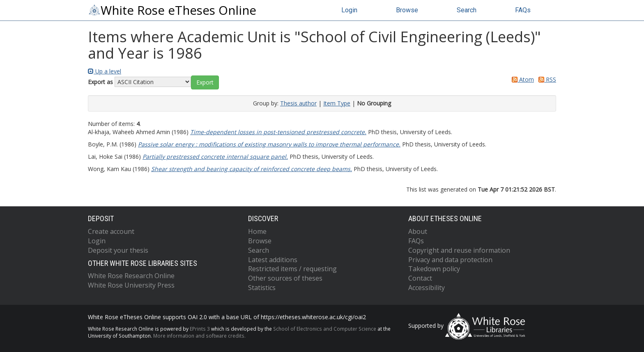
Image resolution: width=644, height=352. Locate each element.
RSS (546, 79)
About (418, 231)
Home (257, 231)
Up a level (105, 71)
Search (467, 10)
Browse (407, 10)
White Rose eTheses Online (172, 10)
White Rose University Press (131, 285)
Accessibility (427, 288)
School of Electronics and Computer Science (325, 329)
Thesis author (298, 103)
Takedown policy (434, 269)
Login (349, 10)
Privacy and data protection (450, 260)
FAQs (523, 10)
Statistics (262, 288)
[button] (205, 82)
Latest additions (273, 260)
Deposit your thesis (118, 250)
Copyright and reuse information (459, 250)
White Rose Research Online (131, 276)
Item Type (337, 103)
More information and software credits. (199, 336)
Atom (521, 79)
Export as (100, 82)
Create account (111, 231)
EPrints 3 (200, 329)
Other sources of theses (285, 278)
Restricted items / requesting (292, 269)
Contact (420, 278)
